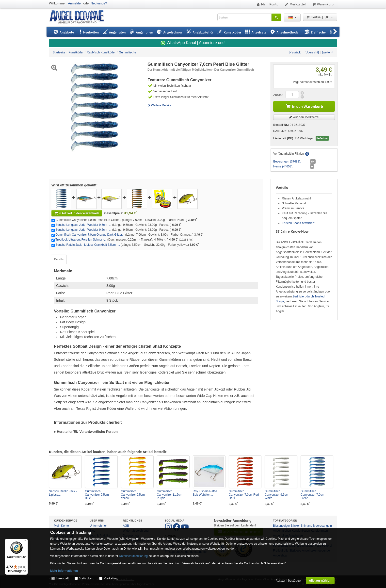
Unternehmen (99, 526)
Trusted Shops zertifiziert (298, 223)
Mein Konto (267, 4)
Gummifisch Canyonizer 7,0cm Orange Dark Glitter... (90, 235)
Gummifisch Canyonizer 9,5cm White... (277, 495)
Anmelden (75, 3)
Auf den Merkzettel (304, 117)
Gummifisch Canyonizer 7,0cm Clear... (313, 495)
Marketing (111, 578)
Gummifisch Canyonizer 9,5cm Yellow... (133, 495)
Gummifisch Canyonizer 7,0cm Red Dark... (244, 495)
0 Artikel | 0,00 (320, 17)
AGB (126, 526)
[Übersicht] (312, 52)
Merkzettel (295, 4)
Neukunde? (99, 3)
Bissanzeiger (281, 526)
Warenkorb (323, 4)
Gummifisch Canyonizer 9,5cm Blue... (97, 495)
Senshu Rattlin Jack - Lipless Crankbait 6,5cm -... (88, 245)
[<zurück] (296, 52)
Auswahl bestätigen (289, 580)
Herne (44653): (283, 166)
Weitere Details (159, 105)
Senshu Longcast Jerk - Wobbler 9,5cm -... (83, 225)
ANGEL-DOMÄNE (79, 17)
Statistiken (86, 578)
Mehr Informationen (64, 571)
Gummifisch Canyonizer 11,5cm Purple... (169, 495)
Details (59, 259)
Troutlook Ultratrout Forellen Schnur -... (81, 240)
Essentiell (62, 578)
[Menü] (25, 542)
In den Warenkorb (304, 106)
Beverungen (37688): (287, 162)
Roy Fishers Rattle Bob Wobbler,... (205, 493)
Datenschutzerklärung (133, 556)
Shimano (306, 526)
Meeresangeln (322, 526)
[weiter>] (328, 52)
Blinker (295, 526)
